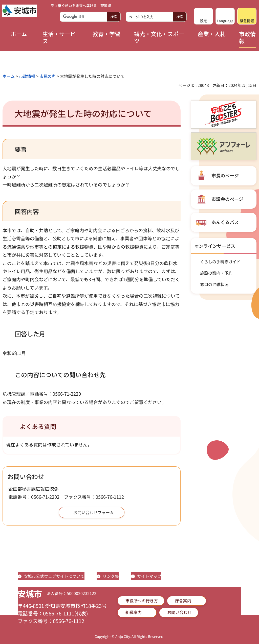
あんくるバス (225, 222)
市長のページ (225, 175)
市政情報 (27, 76)
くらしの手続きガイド (220, 261)
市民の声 (48, 76)
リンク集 (111, 576)
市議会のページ (227, 199)
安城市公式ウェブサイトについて (54, 576)
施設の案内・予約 (216, 273)
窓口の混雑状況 (214, 284)
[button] (203, 16)
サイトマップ (149, 576)
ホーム (9, 76)
